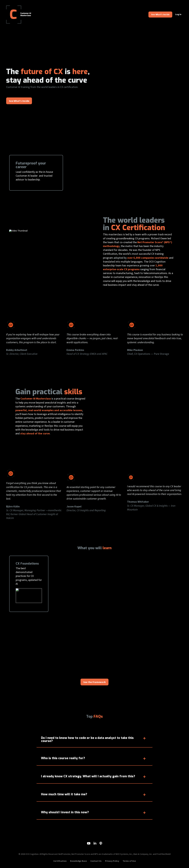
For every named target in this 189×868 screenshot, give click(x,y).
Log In (178, 14)
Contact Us (96, 861)
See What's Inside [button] (160, 15)
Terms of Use (129, 861)
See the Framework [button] (94, 682)
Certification (60, 861)
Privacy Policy (112, 861)
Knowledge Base (78, 861)
